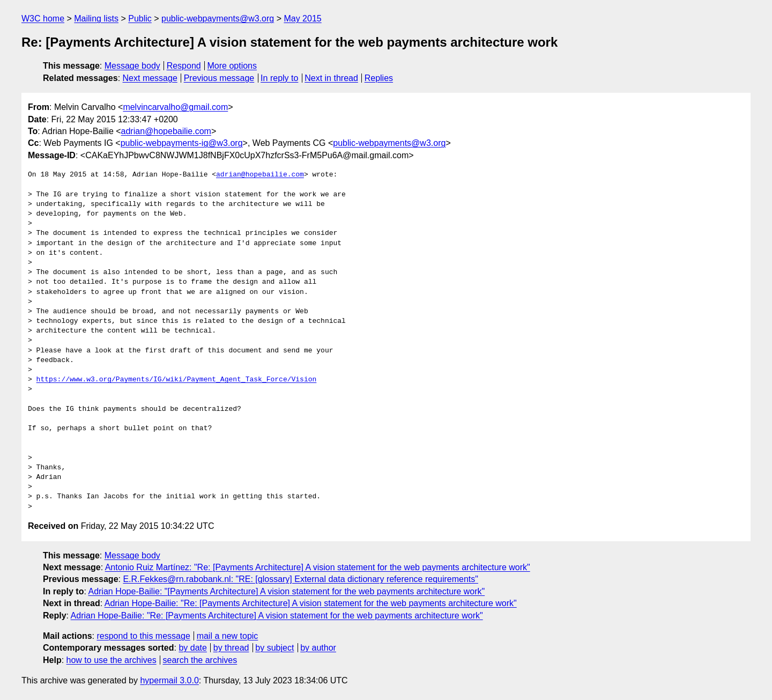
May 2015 (302, 19)
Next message (150, 78)
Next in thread (331, 78)
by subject (274, 648)
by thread (231, 648)
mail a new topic (228, 636)
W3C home (43, 19)
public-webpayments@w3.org (218, 19)
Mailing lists (96, 19)
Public (140, 19)
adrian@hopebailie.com (166, 131)
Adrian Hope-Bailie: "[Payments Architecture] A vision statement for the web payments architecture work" (286, 591)
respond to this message (143, 636)
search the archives (200, 660)
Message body (132, 66)
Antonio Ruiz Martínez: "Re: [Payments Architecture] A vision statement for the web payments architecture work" (318, 567)
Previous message (219, 78)
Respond (184, 66)
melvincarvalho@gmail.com (175, 107)
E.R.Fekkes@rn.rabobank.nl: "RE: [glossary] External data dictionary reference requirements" (300, 579)
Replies (379, 78)
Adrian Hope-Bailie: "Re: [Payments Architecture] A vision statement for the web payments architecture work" (311, 603)
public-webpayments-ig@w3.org (182, 143)
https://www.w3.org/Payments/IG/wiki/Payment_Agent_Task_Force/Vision (177, 380)
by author (318, 648)
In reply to (279, 78)
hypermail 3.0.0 (169, 680)
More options (232, 66)
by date (192, 648)
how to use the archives (112, 660)
